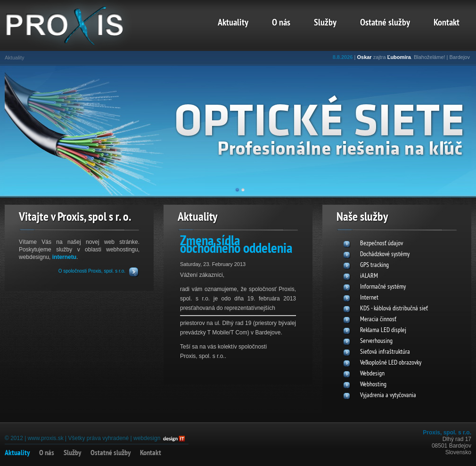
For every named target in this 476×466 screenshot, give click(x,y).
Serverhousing (376, 341)
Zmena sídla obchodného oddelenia (236, 245)
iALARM (369, 276)
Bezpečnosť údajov (382, 244)
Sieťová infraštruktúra (385, 352)
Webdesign (372, 374)
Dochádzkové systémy (385, 254)
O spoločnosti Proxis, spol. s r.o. (92, 271)
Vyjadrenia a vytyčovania (388, 395)
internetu (64, 257)
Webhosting (373, 385)
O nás (281, 23)
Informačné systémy (383, 287)
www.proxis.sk (46, 438)
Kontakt (447, 23)
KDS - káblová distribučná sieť (394, 309)
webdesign (147, 438)
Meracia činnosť (378, 320)
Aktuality (233, 23)
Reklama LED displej (383, 330)
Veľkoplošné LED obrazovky (391, 363)
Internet (369, 298)
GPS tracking (374, 265)
